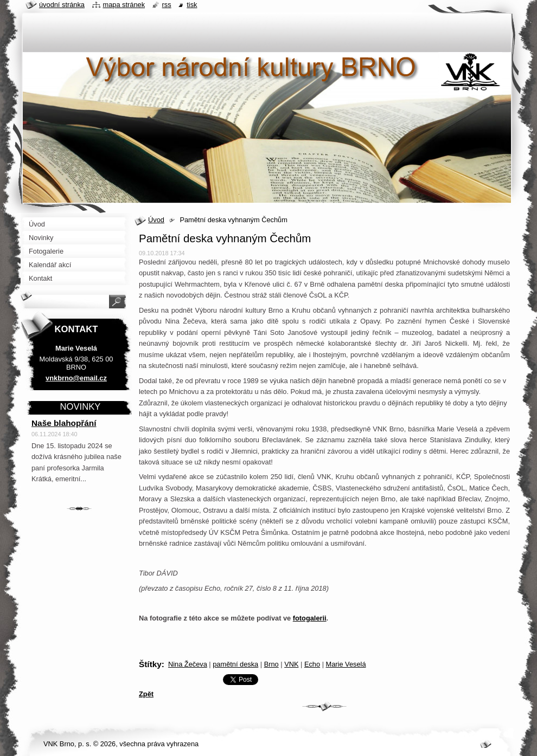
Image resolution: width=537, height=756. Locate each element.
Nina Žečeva (188, 664)
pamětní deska (235, 664)
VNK (291, 664)
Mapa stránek (124, 5)
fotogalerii (310, 618)
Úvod (156, 220)
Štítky (150, 664)
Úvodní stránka (62, 5)
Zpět (146, 694)
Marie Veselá (346, 664)
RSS (167, 5)
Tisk (192, 5)
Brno (271, 664)
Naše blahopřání (64, 423)
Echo (312, 664)
